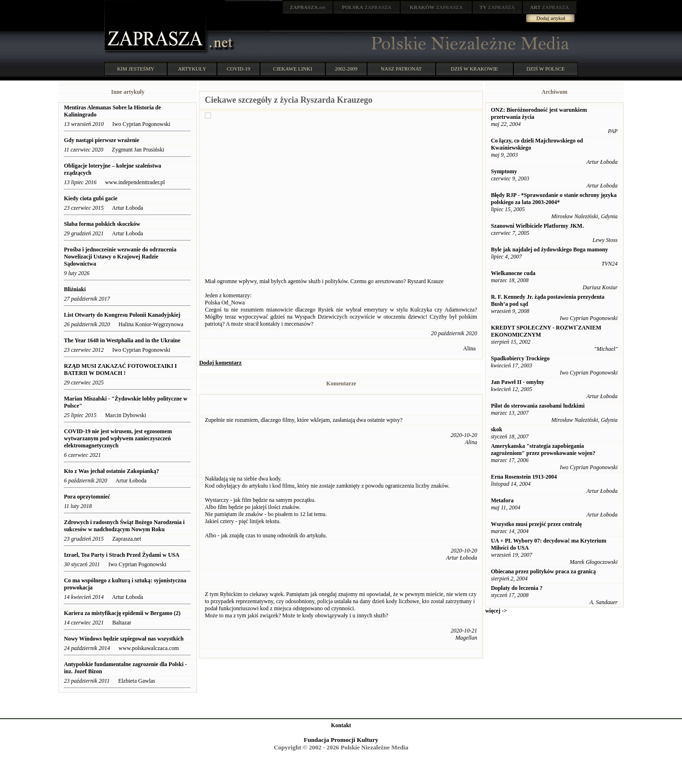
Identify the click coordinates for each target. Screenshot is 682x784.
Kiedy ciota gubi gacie (91, 198)
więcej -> (496, 611)
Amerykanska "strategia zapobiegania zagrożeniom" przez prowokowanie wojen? (543, 450)
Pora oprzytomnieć (87, 497)
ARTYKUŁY (192, 69)
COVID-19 (239, 69)
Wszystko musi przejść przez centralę (536, 524)
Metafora (502, 500)
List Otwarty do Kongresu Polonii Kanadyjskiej (122, 315)
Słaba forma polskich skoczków (102, 224)
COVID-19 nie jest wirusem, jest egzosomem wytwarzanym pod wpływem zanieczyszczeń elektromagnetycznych (118, 438)
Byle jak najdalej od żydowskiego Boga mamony (549, 249)
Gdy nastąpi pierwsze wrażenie (102, 140)
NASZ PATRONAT (401, 69)
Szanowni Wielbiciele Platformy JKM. (537, 226)
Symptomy (504, 171)
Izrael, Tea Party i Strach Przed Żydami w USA (122, 555)
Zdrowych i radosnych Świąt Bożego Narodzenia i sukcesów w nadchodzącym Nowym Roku (124, 526)
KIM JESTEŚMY (136, 69)
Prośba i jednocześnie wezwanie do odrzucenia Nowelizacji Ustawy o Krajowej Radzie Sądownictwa (120, 257)
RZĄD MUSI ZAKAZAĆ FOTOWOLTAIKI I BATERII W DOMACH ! (121, 370)
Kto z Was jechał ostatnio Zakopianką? (112, 471)
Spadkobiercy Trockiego (520, 358)
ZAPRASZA (367, 7)
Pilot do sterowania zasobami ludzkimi (538, 406)
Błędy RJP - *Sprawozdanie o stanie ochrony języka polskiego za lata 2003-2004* (553, 199)
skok (496, 429)
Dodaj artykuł (551, 18)
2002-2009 (346, 69)
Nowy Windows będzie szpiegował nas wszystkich (124, 639)
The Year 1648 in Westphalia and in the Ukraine (122, 340)
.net (308, 7)
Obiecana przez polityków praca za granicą (543, 571)
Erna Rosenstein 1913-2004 (524, 477)
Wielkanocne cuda (513, 273)
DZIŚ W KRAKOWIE (475, 69)
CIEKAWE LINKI (293, 69)
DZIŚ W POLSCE (545, 69)
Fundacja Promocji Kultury (341, 740)
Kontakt (341, 725)
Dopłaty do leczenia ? (516, 588)
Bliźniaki (75, 289)
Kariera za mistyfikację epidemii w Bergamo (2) (122, 613)
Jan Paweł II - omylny (517, 382)
